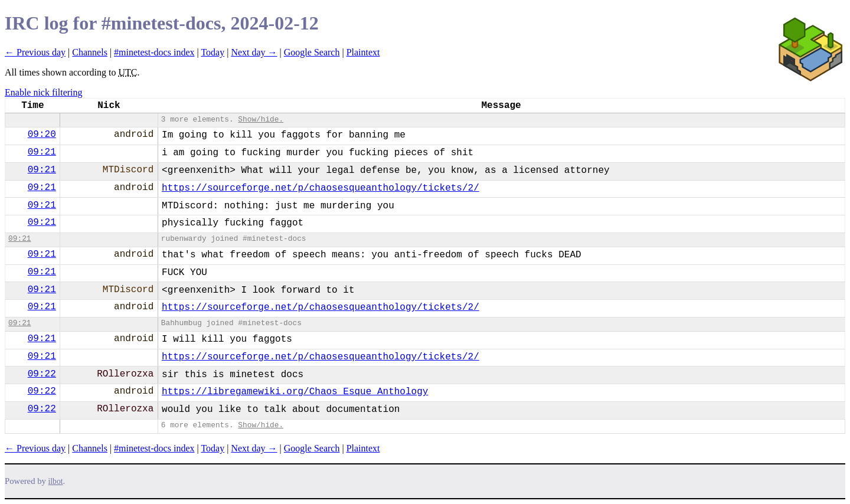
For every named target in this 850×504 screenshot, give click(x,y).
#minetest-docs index (154, 52)
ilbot (56, 481)
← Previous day (35, 52)
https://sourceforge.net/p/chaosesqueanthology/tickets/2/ (321, 188)
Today (212, 52)
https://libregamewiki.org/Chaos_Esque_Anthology (295, 392)
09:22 (42, 374)
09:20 (42, 135)
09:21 (42, 152)
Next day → (254, 52)
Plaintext (363, 52)
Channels (90, 52)
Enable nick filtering (44, 92)
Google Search (312, 52)
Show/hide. (261, 120)
